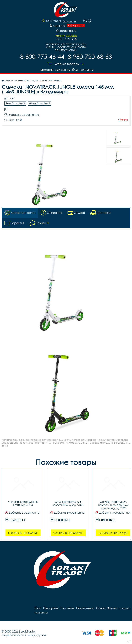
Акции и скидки (118, 608)
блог (75, 70)
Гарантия (46, 70)
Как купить (62, 70)
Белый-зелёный (15, 103)
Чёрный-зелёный (39, 103)
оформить (76, 25)
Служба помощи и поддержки (24, 635)
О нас (100, 608)
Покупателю (85, 608)
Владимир (69, 21)
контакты (87, 70)
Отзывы (123, 120)
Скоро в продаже (23, 533)
